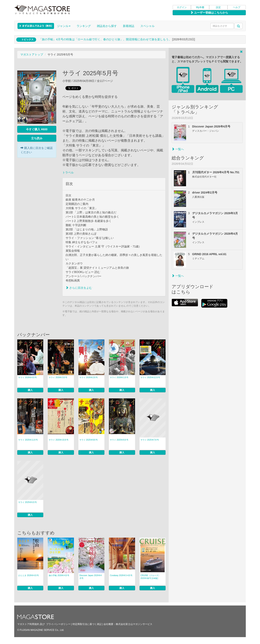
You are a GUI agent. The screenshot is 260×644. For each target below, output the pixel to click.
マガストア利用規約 (28, 624)
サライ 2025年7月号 (150, 440)
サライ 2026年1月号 (119, 377)
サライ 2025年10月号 (58, 440)
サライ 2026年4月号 (28, 377)
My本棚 (200, 7)
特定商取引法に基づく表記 (87, 624)
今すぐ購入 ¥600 (37, 129)
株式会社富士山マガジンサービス (134, 624)
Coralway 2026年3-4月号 (121, 575)
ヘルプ (237, 7)
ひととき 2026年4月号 (29, 575)
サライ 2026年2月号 (89, 377)
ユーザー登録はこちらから (209, 13)
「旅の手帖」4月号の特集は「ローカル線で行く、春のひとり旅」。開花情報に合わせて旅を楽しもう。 (105, 39)
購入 (30, 390)
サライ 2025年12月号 (150, 377)
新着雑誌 (129, 26)
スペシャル (147, 26)
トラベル (68, 172)
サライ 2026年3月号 (58, 377)
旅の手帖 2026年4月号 (59, 575)
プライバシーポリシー (58, 624)
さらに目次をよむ (79, 288)
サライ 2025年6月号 (28, 502)
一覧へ (178, 149)
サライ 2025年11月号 (28, 440)
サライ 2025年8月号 (119, 440)
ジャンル (64, 26)
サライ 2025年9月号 (89, 440)
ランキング (84, 26)
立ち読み (37, 138)
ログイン (182, 7)
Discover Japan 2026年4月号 (91, 577)
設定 (218, 7)
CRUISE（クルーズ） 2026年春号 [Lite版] (151, 577)
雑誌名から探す (107, 26)
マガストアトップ (32, 55)
